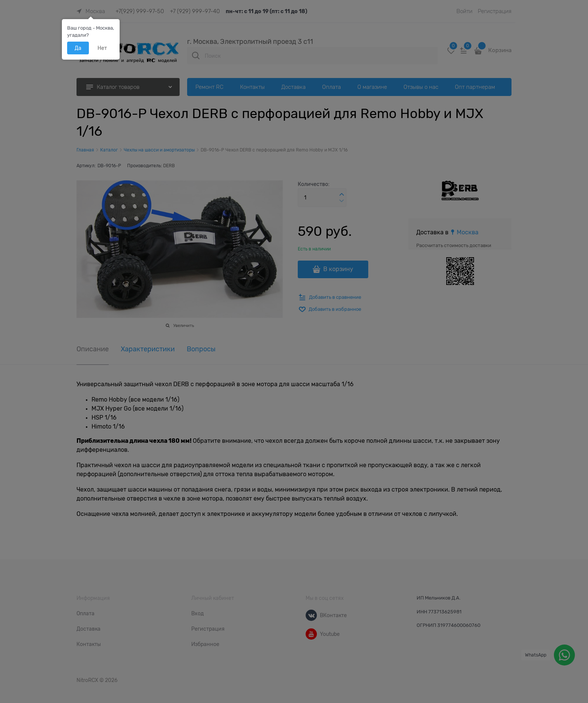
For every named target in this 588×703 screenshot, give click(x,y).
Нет (102, 48)
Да (78, 48)
